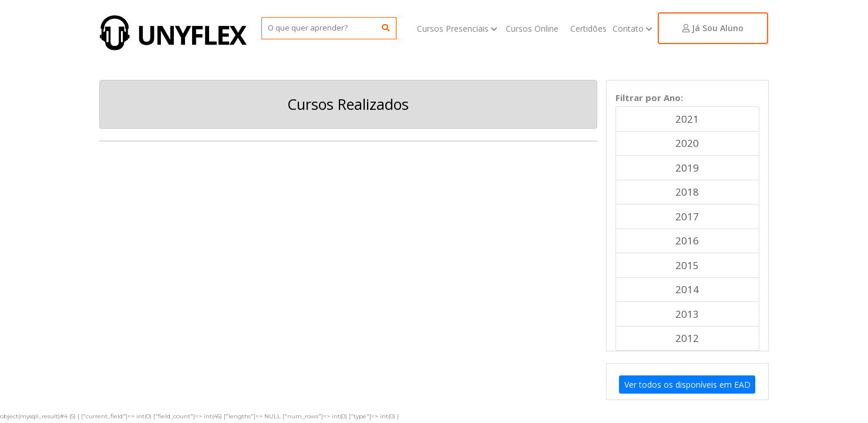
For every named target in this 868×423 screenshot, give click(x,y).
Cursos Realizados (348, 104)
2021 (687, 119)
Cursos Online (532, 28)
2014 (687, 289)
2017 (687, 216)
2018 (687, 192)
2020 (687, 143)
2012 (687, 338)
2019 (687, 168)
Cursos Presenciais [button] (458, 28)
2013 (687, 314)
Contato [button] (634, 28)
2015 (687, 265)
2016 (687, 241)
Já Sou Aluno (713, 28)
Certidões (588, 28)
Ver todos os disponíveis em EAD (687, 385)
